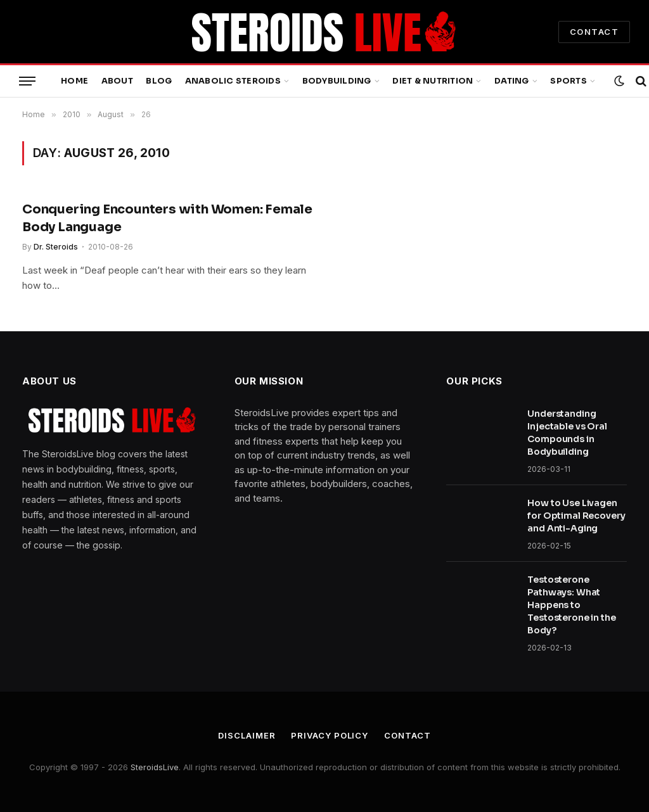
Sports (569, 81)
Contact (407, 735)
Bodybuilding (337, 81)
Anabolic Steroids (233, 81)
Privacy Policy (330, 735)
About (117, 81)
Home (74, 81)
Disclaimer (247, 735)
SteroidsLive (155, 767)
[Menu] (27, 81)
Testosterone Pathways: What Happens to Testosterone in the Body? (571, 605)
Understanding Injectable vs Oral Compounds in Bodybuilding (567, 433)
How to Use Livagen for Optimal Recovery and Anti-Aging (576, 516)
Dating (512, 81)
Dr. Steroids (56, 247)
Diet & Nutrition (433, 81)
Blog (159, 81)
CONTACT (594, 32)
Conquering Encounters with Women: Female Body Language (167, 218)
